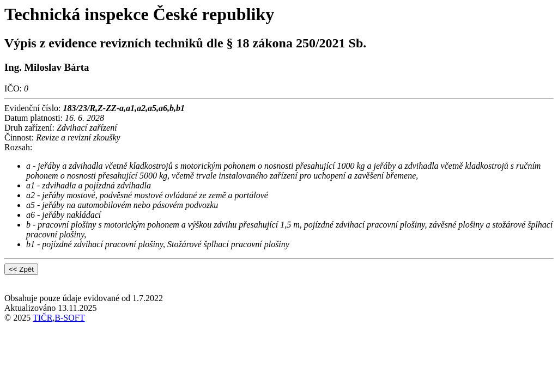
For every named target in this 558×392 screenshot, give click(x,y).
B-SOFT (69, 318)
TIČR (43, 318)
